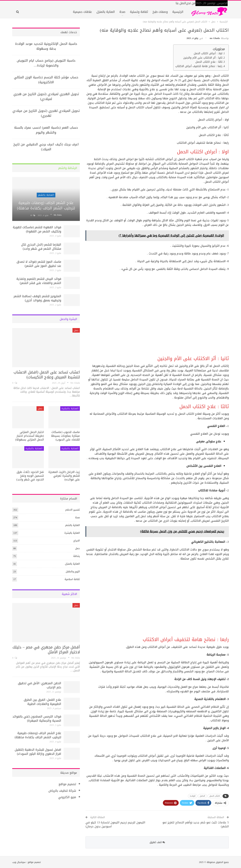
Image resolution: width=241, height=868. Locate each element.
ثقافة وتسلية (139, 12)
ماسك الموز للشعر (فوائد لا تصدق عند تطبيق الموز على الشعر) (39, 264)
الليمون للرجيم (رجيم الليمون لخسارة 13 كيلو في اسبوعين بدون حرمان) (115, 824)
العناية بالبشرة (70, 408)
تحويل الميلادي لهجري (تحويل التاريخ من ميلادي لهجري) (46, 113)
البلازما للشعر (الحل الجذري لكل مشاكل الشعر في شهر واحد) (41, 247)
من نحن (191, 3)
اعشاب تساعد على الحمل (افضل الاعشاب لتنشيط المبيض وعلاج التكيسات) (47, 375)
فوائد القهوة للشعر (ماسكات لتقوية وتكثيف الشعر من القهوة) (37, 229)
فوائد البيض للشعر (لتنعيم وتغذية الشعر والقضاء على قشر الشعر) (39, 281)
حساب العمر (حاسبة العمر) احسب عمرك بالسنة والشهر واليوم (46, 130)
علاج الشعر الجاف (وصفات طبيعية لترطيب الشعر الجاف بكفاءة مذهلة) (46, 205)
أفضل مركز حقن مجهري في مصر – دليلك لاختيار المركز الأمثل (46, 650)
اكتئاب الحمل (215, 796)
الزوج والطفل (73, 571)
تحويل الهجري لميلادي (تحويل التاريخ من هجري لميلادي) (46, 96)
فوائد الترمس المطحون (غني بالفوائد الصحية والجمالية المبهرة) (37, 719)
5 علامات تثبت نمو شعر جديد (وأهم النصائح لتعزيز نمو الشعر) (196, 824)
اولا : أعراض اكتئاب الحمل (208, 54)
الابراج (77, 541)
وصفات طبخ (160, 12)
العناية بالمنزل (106, 12)
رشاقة (77, 556)
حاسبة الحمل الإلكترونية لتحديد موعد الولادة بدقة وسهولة (46, 46)
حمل (76, 330)
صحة (122, 12)
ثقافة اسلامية (72, 579)
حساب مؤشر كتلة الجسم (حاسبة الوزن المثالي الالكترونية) (46, 80)
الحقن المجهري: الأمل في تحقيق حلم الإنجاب (40, 685)
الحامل (202, 796)
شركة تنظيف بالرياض (62, 791)
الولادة (193, 796)
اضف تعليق (157, 842)
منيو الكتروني (67, 797)
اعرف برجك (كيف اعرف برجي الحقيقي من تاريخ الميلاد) (46, 147)
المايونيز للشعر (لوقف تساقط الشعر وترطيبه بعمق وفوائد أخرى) (37, 298)
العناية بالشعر (46, 195)
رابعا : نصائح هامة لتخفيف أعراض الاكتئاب (199, 66)
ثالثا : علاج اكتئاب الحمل (209, 62)
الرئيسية (178, 12)
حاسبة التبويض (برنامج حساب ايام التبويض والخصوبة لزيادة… (46, 63)
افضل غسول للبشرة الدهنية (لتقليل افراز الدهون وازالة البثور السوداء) (38, 752)
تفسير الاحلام (73, 510)
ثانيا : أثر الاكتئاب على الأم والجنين (203, 58)
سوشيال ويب (19, 862)
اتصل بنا (181, 3)
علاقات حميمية (82, 12)
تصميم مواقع (67, 784)
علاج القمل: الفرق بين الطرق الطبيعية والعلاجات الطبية (42, 702)
